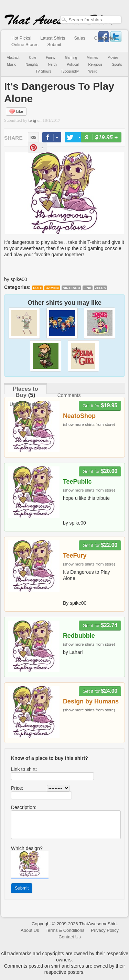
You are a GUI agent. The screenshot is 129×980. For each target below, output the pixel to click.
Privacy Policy (105, 930)
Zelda (101, 288)
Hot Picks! (21, 38)
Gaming (71, 58)
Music (11, 64)
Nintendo (71, 288)
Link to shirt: (24, 769)
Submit (54, 45)
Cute (33, 58)
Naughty (32, 64)
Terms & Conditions (65, 930)
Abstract (13, 58)
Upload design (25, 404)
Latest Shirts (53, 38)
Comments (69, 395)
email (33, 137)
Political (73, 64)
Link (88, 288)
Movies (113, 58)
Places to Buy (25, 392)
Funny (51, 58)
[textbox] (91, 20)
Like (16, 111)
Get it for (100, 405)
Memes (92, 58)
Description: (24, 807)
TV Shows (43, 71)
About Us (30, 930)
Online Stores (25, 45)
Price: (17, 788)
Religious (95, 64)
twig (32, 120)
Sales (80, 38)
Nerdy (53, 64)
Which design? (27, 848)
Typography (70, 71)
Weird (93, 71)
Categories (105, 38)
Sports (117, 64)
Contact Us (69, 937)
